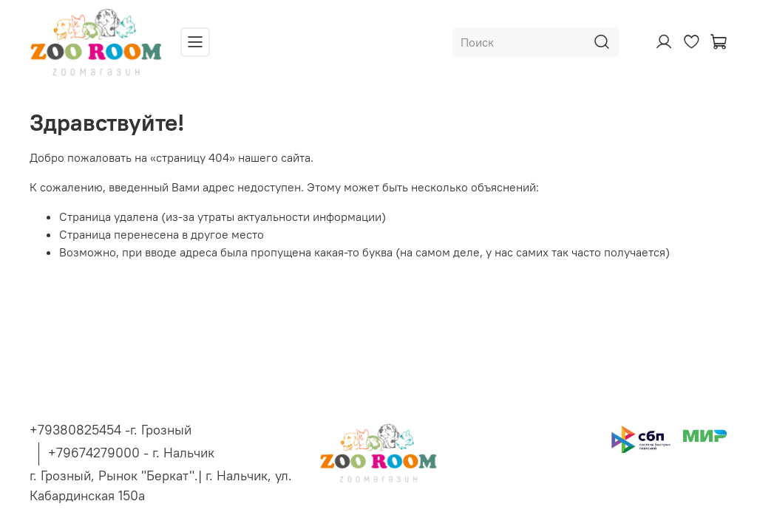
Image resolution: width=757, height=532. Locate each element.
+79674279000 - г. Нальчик (131, 453)
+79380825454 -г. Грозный (111, 430)
